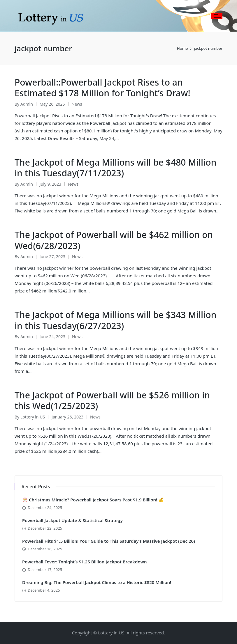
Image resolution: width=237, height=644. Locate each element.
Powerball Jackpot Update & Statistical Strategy (72, 520)
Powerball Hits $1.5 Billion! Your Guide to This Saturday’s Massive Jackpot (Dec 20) (109, 541)
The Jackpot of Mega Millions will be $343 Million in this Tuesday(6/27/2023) (115, 320)
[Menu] (217, 16)
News (77, 104)
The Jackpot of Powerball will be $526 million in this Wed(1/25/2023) (112, 401)
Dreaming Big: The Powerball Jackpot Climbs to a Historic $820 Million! (97, 582)
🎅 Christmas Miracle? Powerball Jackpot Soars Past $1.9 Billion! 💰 (93, 500)
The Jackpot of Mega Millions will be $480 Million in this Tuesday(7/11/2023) (115, 168)
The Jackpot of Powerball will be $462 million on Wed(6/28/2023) (114, 240)
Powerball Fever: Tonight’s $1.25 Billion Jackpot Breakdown (85, 562)
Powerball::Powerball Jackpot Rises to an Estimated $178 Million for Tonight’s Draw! (102, 88)
